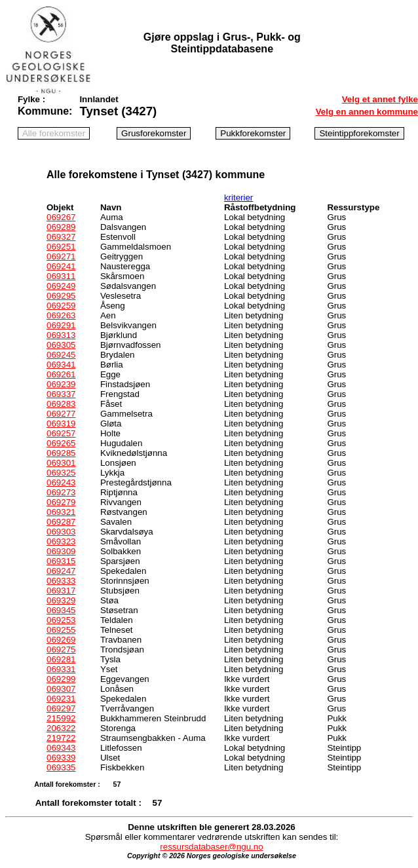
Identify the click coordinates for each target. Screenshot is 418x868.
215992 (61, 718)
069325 (61, 473)
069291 (61, 325)
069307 (61, 689)
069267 (61, 217)
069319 (61, 424)
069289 (61, 227)
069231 (61, 699)
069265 (61, 443)
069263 (61, 315)
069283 (61, 404)
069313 (61, 335)
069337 (61, 394)
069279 (61, 502)
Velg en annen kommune (367, 112)
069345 (61, 610)
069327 (61, 237)
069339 (61, 758)
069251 (61, 247)
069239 (61, 384)
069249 (61, 286)
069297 (61, 708)
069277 (61, 414)
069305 (61, 345)
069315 (61, 561)
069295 (61, 296)
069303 (61, 532)
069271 (61, 256)
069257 (61, 433)
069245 (61, 355)
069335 (61, 767)
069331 (61, 669)
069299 (61, 679)
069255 (61, 630)
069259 (61, 306)
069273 (61, 492)
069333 (61, 581)
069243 (61, 482)
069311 (61, 276)
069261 (61, 374)
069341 (61, 365)
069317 (61, 591)
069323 (61, 541)
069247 (61, 571)
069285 (61, 453)
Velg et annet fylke (380, 99)
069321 (61, 512)
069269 (61, 640)
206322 (61, 728)
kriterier (238, 198)
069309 (61, 551)
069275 (61, 650)
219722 (61, 738)
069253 (61, 620)
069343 (61, 748)
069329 (61, 600)
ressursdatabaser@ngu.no (211, 847)
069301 (61, 463)
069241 (61, 266)
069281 (61, 659)
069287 (61, 522)
